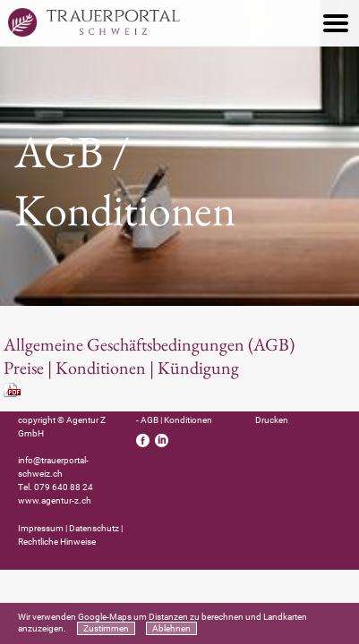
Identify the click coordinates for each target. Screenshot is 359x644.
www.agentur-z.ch (55, 500)
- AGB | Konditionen (174, 420)
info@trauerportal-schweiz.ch (53, 467)
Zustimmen (106, 628)
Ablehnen (171, 628)
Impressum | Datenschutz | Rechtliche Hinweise (70, 535)
